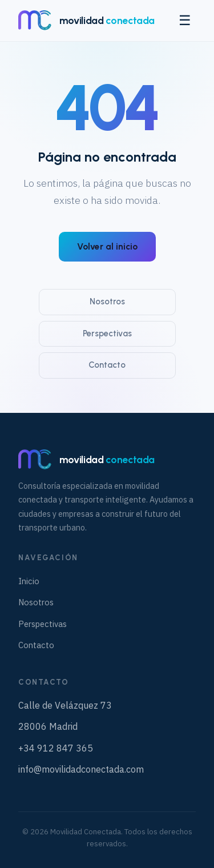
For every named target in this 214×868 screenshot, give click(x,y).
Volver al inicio (107, 247)
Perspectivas (107, 333)
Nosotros (107, 302)
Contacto (107, 365)
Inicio (29, 581)
